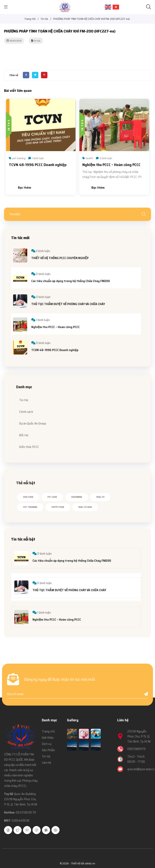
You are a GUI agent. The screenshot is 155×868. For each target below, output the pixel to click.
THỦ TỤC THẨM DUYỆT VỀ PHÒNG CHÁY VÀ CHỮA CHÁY (68, 304)
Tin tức (24, 400)
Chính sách (26, 412)
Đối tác (24, 435)
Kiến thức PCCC (29, 447)
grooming (77, 497)
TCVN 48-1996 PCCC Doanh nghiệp (38, 165)
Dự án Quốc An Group (33, 423)
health (89, 158)
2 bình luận (43, 251)
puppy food (58, 507)
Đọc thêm (25, 188)
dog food (28, 497)
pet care (52, 497)
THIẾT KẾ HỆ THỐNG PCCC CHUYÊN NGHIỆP (60, 258)
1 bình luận (38, 158)
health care (85, 507)
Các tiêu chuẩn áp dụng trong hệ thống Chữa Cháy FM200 (71, 281)
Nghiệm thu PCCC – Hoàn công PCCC (111, 165)
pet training (19, 158)
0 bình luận (106, 158)
